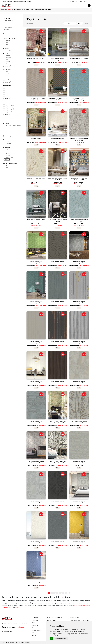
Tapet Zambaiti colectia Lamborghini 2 (36, 262)
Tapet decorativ (9, 20)
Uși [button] (32, 10)
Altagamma (8, 149)
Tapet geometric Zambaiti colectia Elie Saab (58, 221)
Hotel (7, 92)
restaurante (81, 606)
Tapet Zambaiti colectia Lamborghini (58, 59)
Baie (7, 72)
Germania (8, 41)
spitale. (17, 607)
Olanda (7, 45)
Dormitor (8, 80)
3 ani (7, 120)
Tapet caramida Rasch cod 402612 (36, 58)
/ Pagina (86, 23)
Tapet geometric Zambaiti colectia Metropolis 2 (36, 99)
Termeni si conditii (52, 621)
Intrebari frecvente (37, 630)
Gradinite (8, 90)
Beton (7, 60)
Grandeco (8, 155)
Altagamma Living (10, 108)
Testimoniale (35, 625)
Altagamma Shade (10, 110)
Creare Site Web (23, 642)
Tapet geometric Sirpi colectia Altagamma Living (79, 99)
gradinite (10, 607)
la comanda (8, 144)
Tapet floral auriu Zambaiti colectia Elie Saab (58, 179)
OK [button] (51, 639)
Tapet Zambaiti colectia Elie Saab (79, 138)
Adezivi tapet (8, 25)
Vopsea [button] (50, 10)
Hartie (7, 131)
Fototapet (7, 29)
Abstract (8, 56)
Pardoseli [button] (27, 10)
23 (66, 593)
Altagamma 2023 (10, 106)
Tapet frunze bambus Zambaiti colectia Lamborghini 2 (58, 422)
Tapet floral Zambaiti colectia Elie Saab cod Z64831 (79, 179)
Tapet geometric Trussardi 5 (58, 138)
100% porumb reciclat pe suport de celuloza (13, 126)
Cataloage (9, 1)
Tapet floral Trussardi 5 (36, 138)
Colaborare (18, 1)
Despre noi (24, 1)
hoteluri (75, 606)
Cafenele (8, 76)
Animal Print (8, 58)
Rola (7, 167)
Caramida (8, 62)
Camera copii (9, 78)
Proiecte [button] (4, 10)
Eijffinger (8, 153)
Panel (7, 165)
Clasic (7, 64)
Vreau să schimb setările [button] (61, 639)
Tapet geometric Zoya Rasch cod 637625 (58, 99)
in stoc (7, 142)
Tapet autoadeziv (9, 27)
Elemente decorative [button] (40, 10)
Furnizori (4, 1)
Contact (29, 1)
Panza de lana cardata (11, 133)
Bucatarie (8, 74)
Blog (14, 1)
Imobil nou (8, 94)
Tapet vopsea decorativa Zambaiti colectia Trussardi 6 (79, 59)
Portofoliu (34, 628)
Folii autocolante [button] (18, 10)
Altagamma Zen (9, 112)
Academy (8, 104)
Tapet (3, 13)
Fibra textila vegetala (11, 129)
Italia (7, 43)
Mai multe (7, 66)
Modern (8, 35)
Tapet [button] (9, 10)
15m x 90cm (8, 50)
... (64, 593)
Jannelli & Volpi (9, 157)
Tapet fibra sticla (8, 23)
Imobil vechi (8, 96)
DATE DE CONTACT (7, 631)
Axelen (7, 151)
